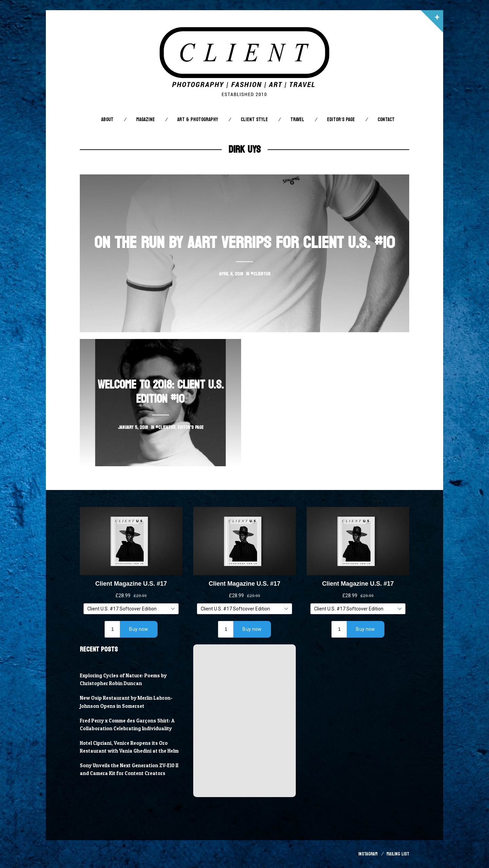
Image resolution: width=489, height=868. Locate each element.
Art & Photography (198, 120)
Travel (297, 120)
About (107, 120)
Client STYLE (254, 120)
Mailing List (398, 854)
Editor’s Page (341, 120)
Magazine (146, 120)
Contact (386, 120)
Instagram (368, 854)
